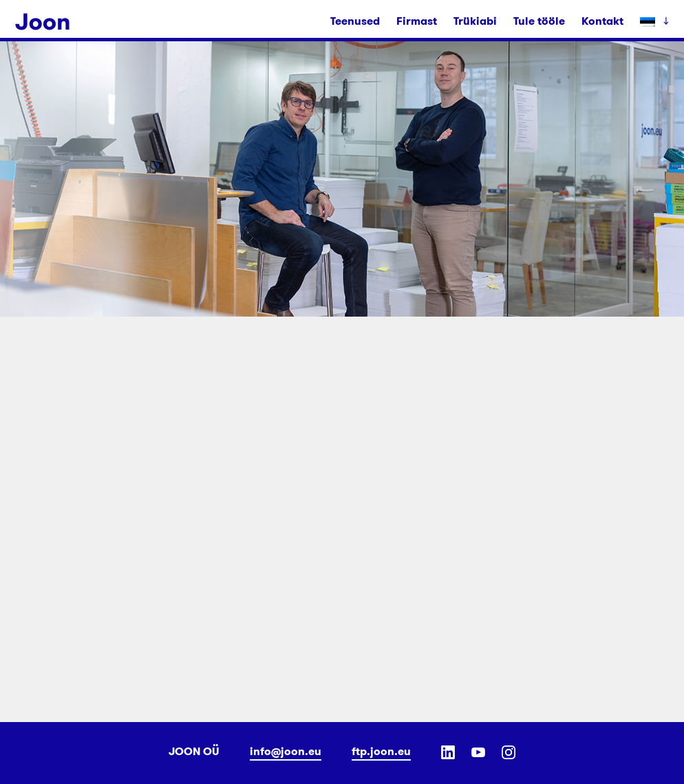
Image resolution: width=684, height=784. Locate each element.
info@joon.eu (286, 751)
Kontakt (602, 21)
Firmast (417, 21)
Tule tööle (539, 21)
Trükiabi (475, 21)
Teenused (355, 21)
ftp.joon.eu (381, 751)
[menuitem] (650, 21)
